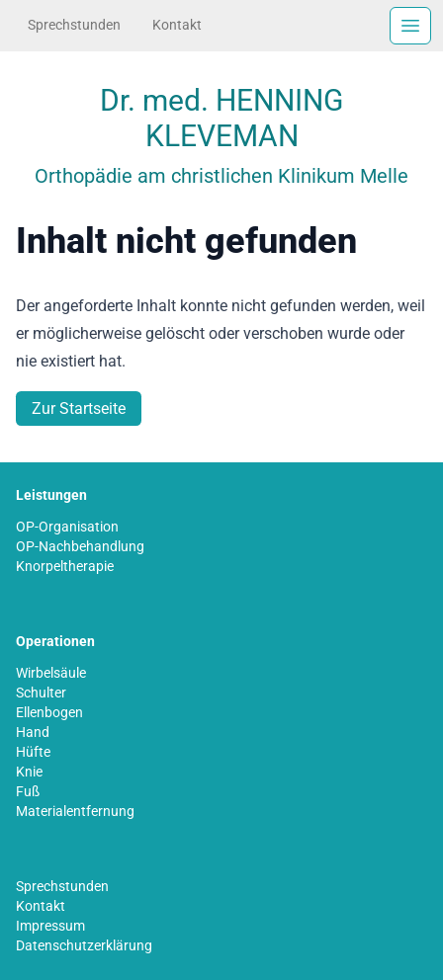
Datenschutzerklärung (84, 945)
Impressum (50, 926)
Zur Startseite (79, 408)
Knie (29, 772)
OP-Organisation (67, 527)
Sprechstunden (74, 25)
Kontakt (177, 25)
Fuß (28, 791)
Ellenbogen (49, 712)
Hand (33, 732)
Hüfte (33, 752)
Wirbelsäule (51, 673)
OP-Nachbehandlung (80, 546)
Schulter (41, 693)
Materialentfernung (75, 811)
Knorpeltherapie (65, 566)
